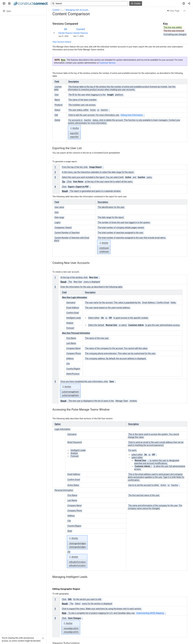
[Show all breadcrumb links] (62, 10)
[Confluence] (31, 3)
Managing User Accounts (77, 10)
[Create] (136, 3)
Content (56, 10)
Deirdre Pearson (66, 33)
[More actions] (184, 11)
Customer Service (107, 63)
